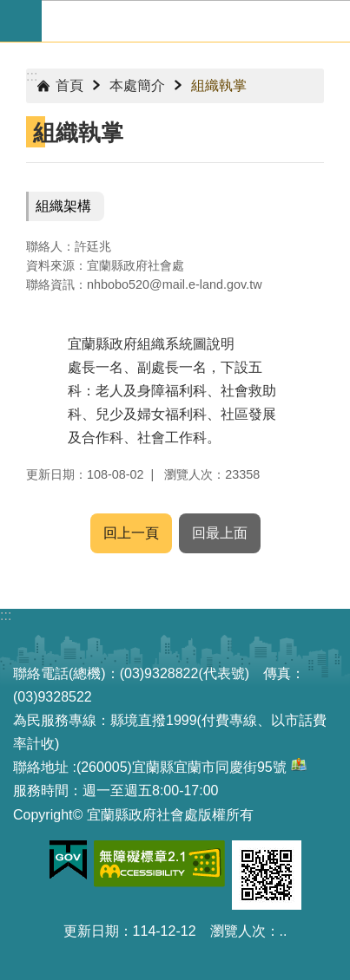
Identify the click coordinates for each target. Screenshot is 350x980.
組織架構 (63, 206)
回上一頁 (131, 533)
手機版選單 (21, 21)
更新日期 (91, 931)
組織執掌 (219, 85)
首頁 (69, 85)
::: (32, 76)
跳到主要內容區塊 (9, 9)
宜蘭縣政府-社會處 (196, 21)
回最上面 (220, 533)
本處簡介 (137, 85)
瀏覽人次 (238, 931)
